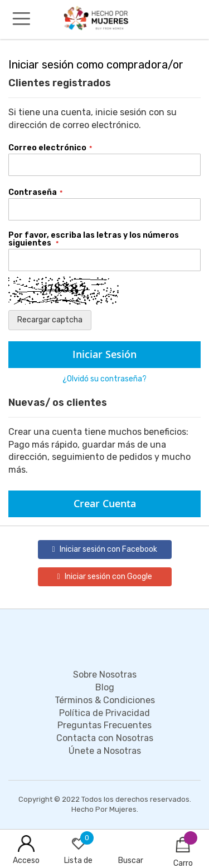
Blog (105, 687)
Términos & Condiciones (105, 700)
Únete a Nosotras (105, 751)
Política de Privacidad (104, 713)
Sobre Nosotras (105, 675)
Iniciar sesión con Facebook (104, 549)
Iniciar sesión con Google (104, 577)
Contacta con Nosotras (105, 738)
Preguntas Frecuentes (104, 725)
